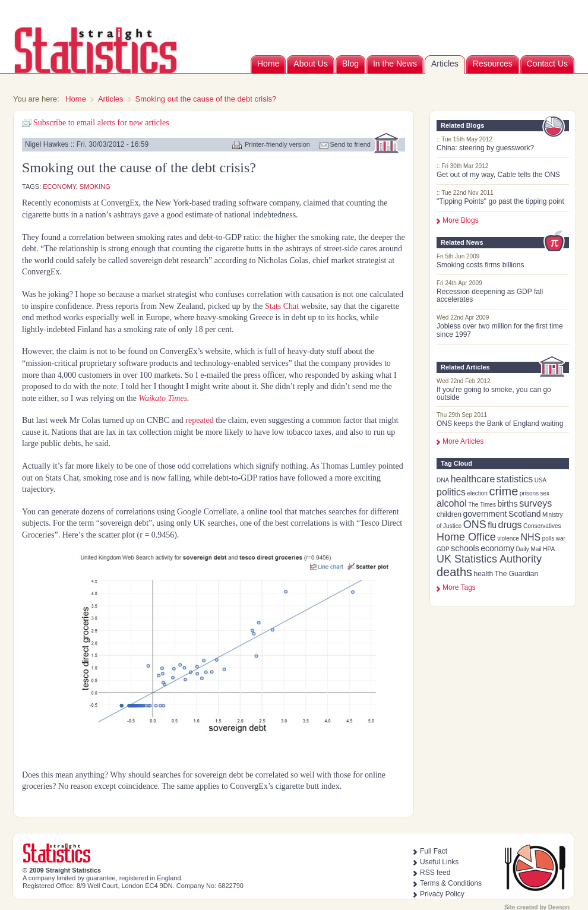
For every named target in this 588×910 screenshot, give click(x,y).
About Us (311, 64)
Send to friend (351, 144)
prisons (529, 493)
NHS (530, 537)
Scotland (524, 514)
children (449, 514)
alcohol (452, 503)
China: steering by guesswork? (485, 148)
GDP (443, 549)
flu (492, 525)
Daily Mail (528, 549)
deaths (454, 572)
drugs (510, 525)
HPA (549, 549)
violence (508, 538)
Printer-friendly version (277, 144)
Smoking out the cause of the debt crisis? (206, 99)
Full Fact (434, 851)
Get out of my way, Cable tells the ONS (498, 175)
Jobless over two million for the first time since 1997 (500, 330)
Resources (493, 64)
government (485, 514)
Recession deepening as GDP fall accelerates (490, 296)
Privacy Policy (442, 894)
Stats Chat (282, 306)
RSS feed (435, 873)
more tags (459, 587)
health (484, 574)
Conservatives (542, 526)
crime (503, 491)
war (561, 538)
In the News (395, 64)
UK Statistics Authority (489, 559)
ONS (475, 524)
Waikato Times (163, 398)
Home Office (466, 537)
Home (268, 64)
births (507, 504)
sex (545, 493)
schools (465, 548)
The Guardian (516, 574)
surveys (535, 503)
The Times (482, 505)
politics (451, 492)
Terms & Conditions (451, 883)
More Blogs (461, 220)
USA (541, 480)
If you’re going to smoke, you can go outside (494, 394)
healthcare (473, 479)
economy (497, 548)
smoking (95, 187)
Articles (445, 64)
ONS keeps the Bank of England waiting (500, 424)
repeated (199, 420)
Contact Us (547, 64)
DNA (443, 480)
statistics (515, 479)
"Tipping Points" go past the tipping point (500, 201)
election (477, 493)
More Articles (463, 441)
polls (549, 538)
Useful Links (439, 862)
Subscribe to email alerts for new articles (101, 123)
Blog (350, 64)
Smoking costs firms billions (480, 265)
